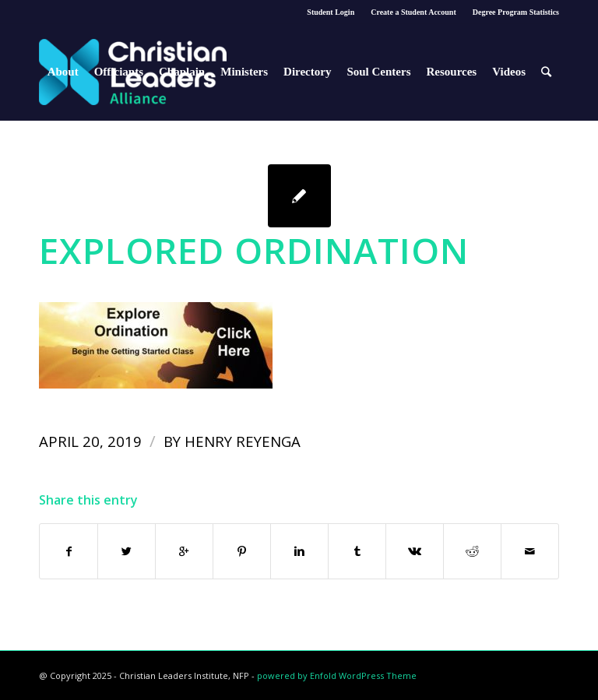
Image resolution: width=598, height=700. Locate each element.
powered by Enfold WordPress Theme (337, 675)
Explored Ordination (254, 250)
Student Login (331, 12)
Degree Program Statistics (516, 12)
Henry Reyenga (243, 441)
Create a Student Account (413, 12)
